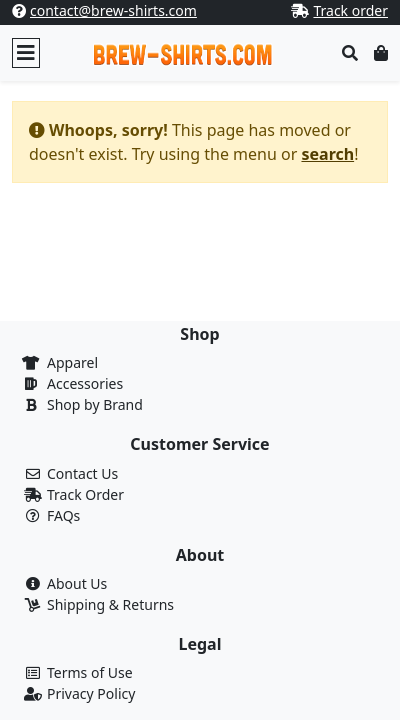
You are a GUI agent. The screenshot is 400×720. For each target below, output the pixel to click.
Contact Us (82, 473)
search (327, 154)
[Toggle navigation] (26, 53)
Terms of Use (90, 672)
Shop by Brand (95, 404)
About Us (77, 583)
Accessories (85, 383)
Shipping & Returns (110, 604)
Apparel (72, 362)
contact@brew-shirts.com (113, 10)
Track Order (85, 494)
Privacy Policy (91, 693)
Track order (350, 10)
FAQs (63, 515)
